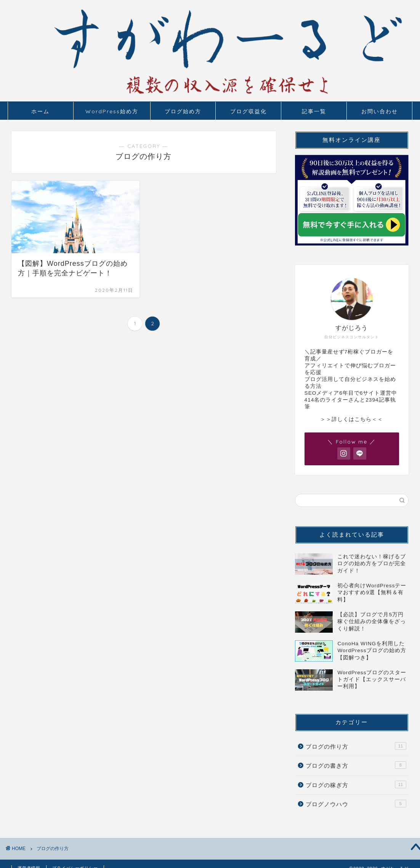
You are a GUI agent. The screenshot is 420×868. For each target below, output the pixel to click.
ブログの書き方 (356, 765)
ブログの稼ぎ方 (356, 784)
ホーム (40, 111)
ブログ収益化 (248, 111)
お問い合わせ (380, 111)
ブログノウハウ (356, 804)
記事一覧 (314, 111)
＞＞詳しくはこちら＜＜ (352, 419)
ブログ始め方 (183, 111)
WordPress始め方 (112, 111)
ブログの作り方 (356, 746)
